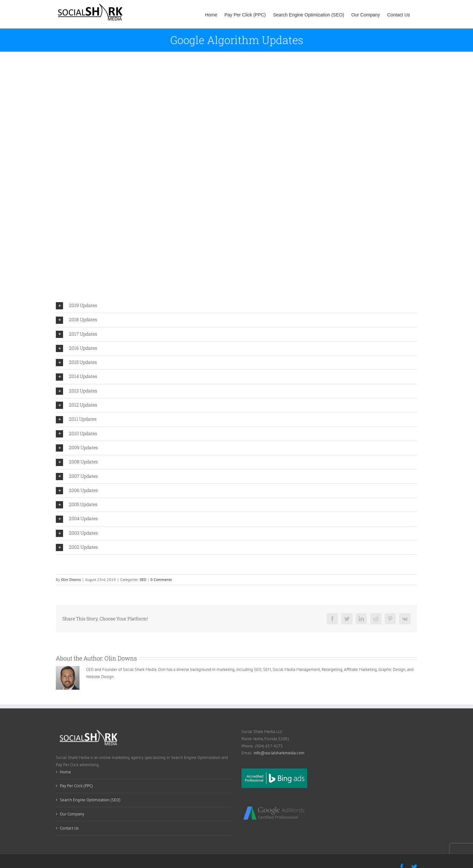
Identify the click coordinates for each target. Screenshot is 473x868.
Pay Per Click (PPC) (76, 786)
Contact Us (69, 828)
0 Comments (161, 579)
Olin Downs (71, 579)
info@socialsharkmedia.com (279, 753)
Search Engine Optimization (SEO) (90, 800)
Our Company (72, 814)
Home (65, 772)
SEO (143, 579)
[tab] (236, 306)
